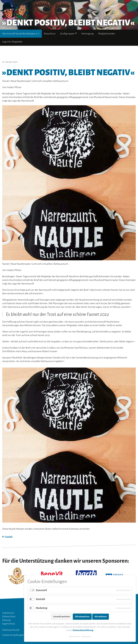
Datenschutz (9, 616)
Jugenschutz (9, 624)
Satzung (6, 620)
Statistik (40, 599)
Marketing (42, 608)
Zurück (7, 537)
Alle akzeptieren (82, 617)
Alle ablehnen (101, 617)
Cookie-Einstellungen (13, 635)
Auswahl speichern (62, 617)
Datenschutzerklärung (83, 630)
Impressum (8, 613)
